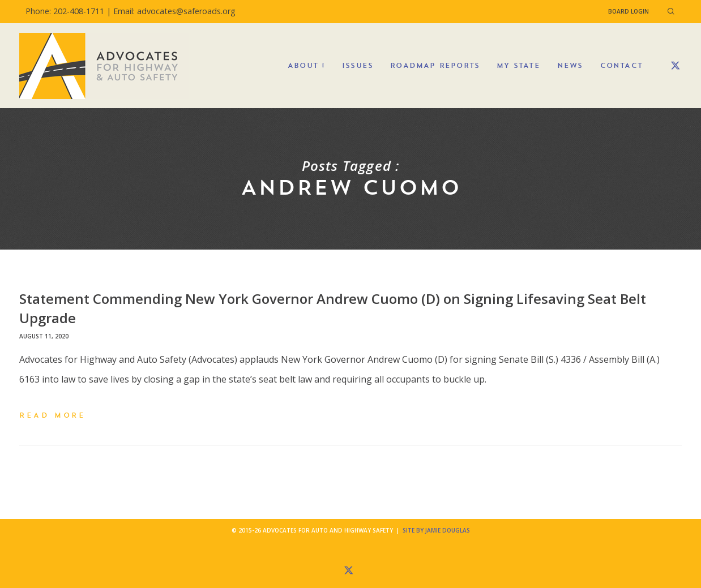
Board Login (629, 11)
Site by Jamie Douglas (436, 530)
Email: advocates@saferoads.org (174, 11)
